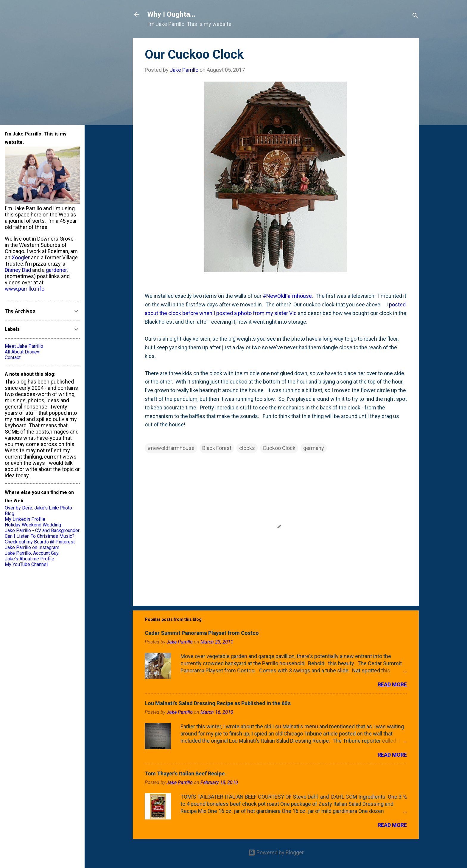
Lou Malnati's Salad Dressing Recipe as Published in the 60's (218, 703)
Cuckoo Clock (279, 448)
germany (314, 448)
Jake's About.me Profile (29, 559)
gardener (56, 270)
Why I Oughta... (171, 14)
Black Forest (217, 448)
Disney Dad (18, 270)
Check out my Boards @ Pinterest (40, 542)
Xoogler (21, 257)
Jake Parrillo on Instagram (32, 547)
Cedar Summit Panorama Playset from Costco (202, 633)
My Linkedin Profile (25, 519)
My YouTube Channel (26, 564)
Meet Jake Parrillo (24, 346)
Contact (13, 357)
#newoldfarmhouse (171, 448)
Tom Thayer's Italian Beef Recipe (185, 773)
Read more (392, 684)
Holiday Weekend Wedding (33, 525)
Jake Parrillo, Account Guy (32, 553)
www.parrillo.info (25, 289)
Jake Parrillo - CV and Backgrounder (42, 530)
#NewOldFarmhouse (287, 296)
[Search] (415, 16)
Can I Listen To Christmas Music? (40, 536)
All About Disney (22, 352)
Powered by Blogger (276, 852)
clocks (247, 448)
